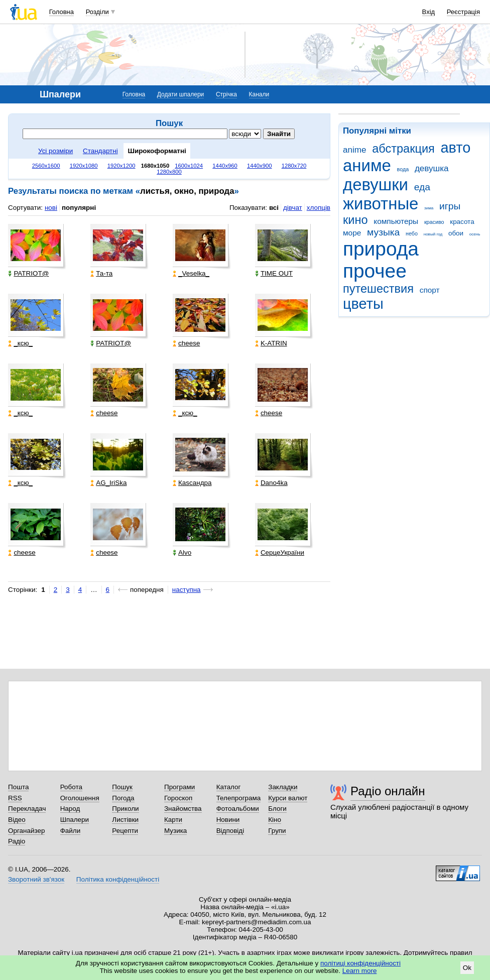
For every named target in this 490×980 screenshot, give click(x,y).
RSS (15, 798)
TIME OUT (274, 273)
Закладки (283, 787)
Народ (70, 809)
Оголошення (80, 798)
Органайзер (26, 831)
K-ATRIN (271, 343)
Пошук (122, 787)
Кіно (275, 820)
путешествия (378, 289)
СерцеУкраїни (280, 553)
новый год (433, 234)
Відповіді (230, 831)
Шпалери (75, 820)
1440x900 (260, 166)
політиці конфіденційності (360, 963)
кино (355, 220)
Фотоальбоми (238, 809)
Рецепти (125, 831)
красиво (434, 222)
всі (274, 208)
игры (450, 206)
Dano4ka (271, 483)
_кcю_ (20, 343)
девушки (376, 185)
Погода (123, 798)
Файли (71, 831)
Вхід (429, 12)
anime (354, 150)
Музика (175, 831)
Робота (71, 787)
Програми (179, 787)
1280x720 (294, 166)
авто (456, 148)
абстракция (403, 149)
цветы (363, 304)
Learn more (360, 971)
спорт (430, 290)
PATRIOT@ (28, 273)
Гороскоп (178, 798)
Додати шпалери (180, 94)
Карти (173, 820)
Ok (467, 968)
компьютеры (396, 221)
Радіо (17, 841)
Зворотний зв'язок (36, 879)
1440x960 (225, 166)
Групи (277, 831)
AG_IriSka (108, 483)
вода (403, 169)
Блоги (277, 809)
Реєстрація (463, 12)
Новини (228, 820)
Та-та (101, 273)
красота (462, 222)
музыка (383, 232)
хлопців (319, 208)
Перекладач (27, 809)
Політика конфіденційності (118, 879)
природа (381, 249)
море (352, 233)
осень (475, 234)
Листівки (125, 820)
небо (412, 233)
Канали (259, 94)
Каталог (229, 787)
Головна (62, 12)
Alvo (182, 553)
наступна (187, 590)
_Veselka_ (191, 273)
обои (456, 233)
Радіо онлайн (388, 791)
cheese (186, 343)
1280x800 (169, 172)
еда (422, 187)
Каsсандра (192, 483)
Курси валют (288, 798)
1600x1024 (189, 166)
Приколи (125, 809)
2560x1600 (46, 166)
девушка (432, 168)
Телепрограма (239, 798)
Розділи (97, 12)
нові (51, 208)
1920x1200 (121, 166)
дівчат (293, 208)
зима (429, 208)
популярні (79, 208)
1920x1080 (84, 166)
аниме (367, 165)
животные (381, 204)
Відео (17, 820)
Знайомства (183, 809)
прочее (375, 271)
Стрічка (226, 94)
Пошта (18, 787)
